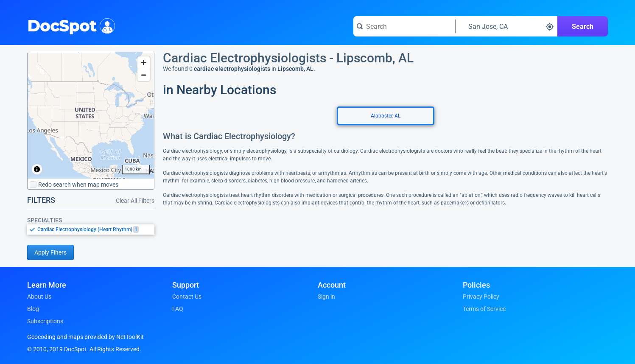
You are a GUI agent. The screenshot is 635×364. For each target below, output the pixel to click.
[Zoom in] (144, 63)
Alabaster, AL (386, 116)
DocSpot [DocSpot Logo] (69, 25)
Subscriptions (45, 321)
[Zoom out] (144, 75)
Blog (33, 309)
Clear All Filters (135, 201)
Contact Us (187, 297)
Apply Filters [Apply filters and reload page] (50, 252)
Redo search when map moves (74, 185)
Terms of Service (484, 309)
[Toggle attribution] (37, 169)
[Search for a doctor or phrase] (404, 26)
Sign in (326, 297)
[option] (96, 230)
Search (583, 27)
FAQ (178, 309)
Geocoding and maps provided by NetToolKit (85, 337)
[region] (91, 115)
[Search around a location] (506, 26)
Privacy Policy (481, 297)
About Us (39, 297)
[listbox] (91, 229)
